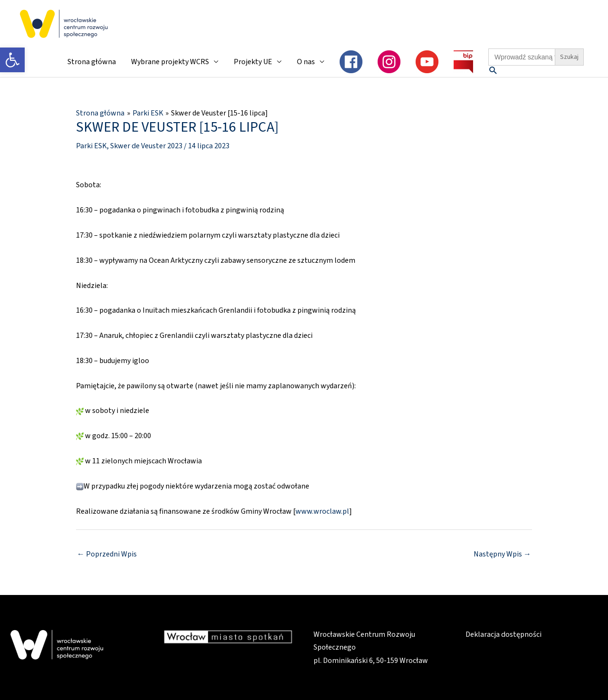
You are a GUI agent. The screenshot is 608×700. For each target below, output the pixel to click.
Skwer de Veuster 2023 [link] (146, 145)
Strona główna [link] (92, 62)
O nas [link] (306, 62)
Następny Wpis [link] (502, 554)
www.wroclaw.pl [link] (322, 511)
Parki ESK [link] (91, 145)
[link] (12, 60)
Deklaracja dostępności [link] (503, 634)
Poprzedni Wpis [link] (107, 554)
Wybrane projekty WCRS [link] (170, 62)
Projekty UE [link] (253, 62)
